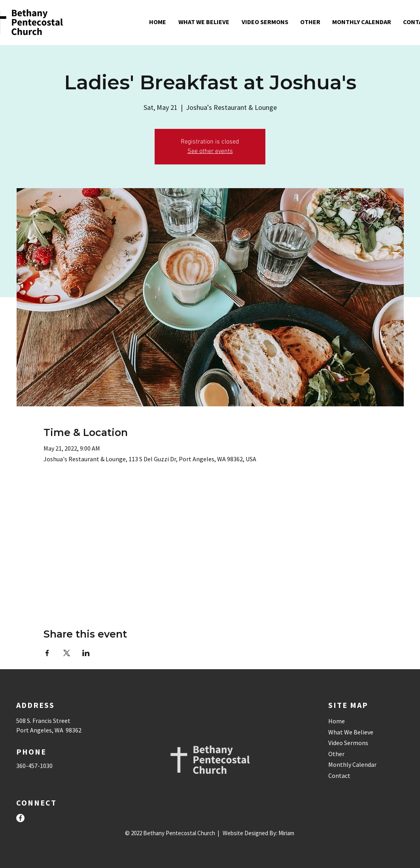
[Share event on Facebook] (47, 653)
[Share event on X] (67, 653)
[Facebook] (20, 818)
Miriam (286, 833)
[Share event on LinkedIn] (86, 653)
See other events (210, 151)
